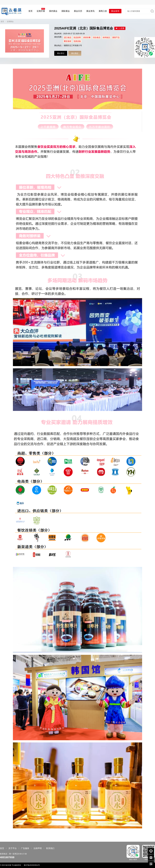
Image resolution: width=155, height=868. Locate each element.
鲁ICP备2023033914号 (32, 865)
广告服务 (25, 848)
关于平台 (13, 848)
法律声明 (38, 848)
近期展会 (10, 21)
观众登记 (61, 53)
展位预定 (75, 53)
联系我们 (50, 848)
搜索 (152, 11)
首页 (2, 21)
